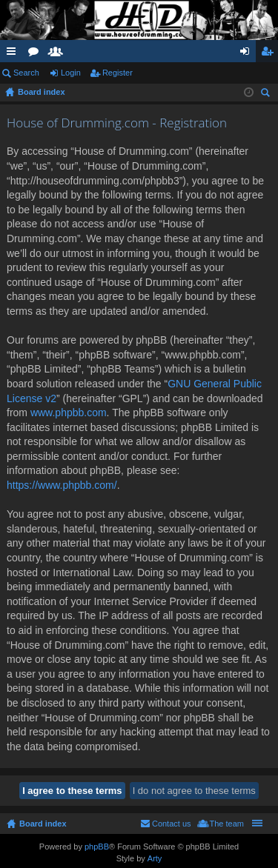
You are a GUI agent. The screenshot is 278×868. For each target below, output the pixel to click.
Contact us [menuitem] (172, 824)
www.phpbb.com (69, 413)
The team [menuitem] (227, 824)
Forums (36, 54)
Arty (155, 858)
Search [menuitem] (267, 94)
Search (26, 73)
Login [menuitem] (248, 54)
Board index (43, 824)
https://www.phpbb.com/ (62, 485)
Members (59, 54)
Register (118, 73)
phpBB (97, 847)
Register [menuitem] (270, 54)
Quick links (14, 54)
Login (71, 73)
